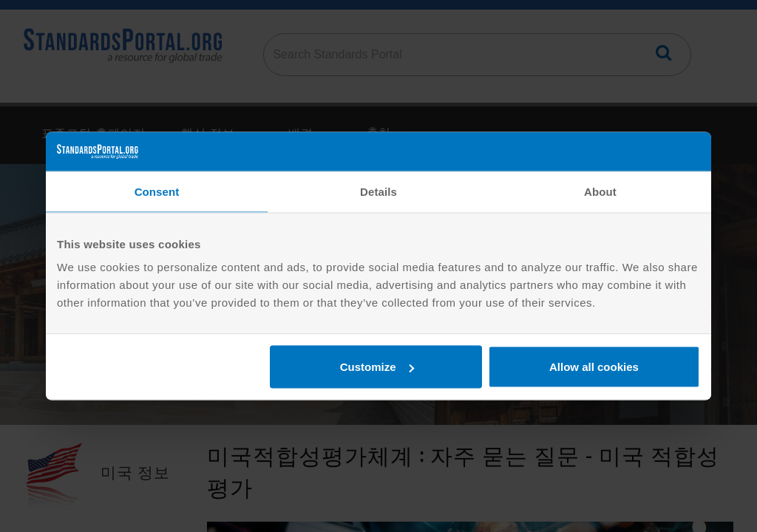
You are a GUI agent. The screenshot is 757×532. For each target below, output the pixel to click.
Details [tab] (378, 191)
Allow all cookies (594, 367)
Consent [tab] (157, 191)
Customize (377, 367)
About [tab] (600, 191)
